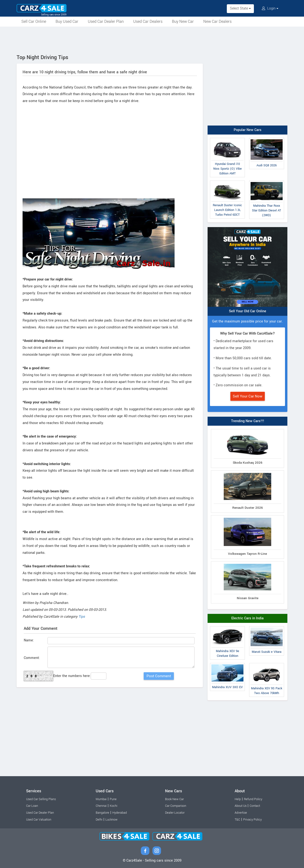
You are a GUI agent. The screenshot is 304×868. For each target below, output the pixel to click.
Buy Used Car (67, 21)
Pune (113, 799)
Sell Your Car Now (248, 396)
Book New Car (174, 799)
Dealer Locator (175, 813)
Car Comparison (176, 806)
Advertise (241, 813)
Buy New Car (183, 21)
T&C (237, 820)
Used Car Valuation (39, 820)
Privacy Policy (252, 820)
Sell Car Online (34, 21)
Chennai (101, 806)
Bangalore (102, 813)
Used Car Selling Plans (41, 799)
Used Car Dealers (148, 21)
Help (238, 799)
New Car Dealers (217, 21)
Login (270, 8)
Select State (240, 8)
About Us (241, 806)
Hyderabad (120, 813)
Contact (255, 806)
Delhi (99, 820)
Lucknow (112, 820)
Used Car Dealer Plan (106, 21)
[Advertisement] (152, 40)
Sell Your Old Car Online (248, 311)
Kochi (114, 806)
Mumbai (101, 799)
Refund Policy (253, 799)
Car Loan (32, 806)
